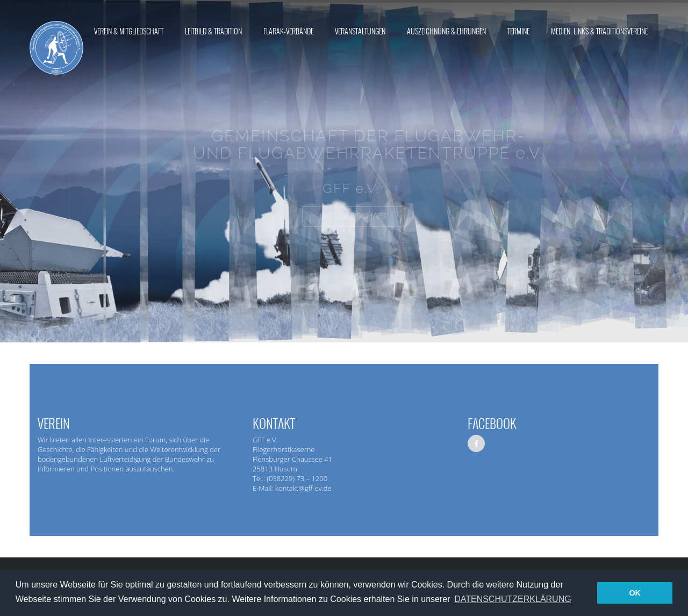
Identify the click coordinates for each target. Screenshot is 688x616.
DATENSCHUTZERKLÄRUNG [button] (513, 599)
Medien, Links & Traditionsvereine (599, 31)
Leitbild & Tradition (213, 31)
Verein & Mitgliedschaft (129, 31)
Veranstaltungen (360, 31)
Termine (518, 31)
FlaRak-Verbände (288, 31)
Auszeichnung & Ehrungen (446, 31)
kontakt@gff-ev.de (303, 488)
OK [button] (635, 593)
